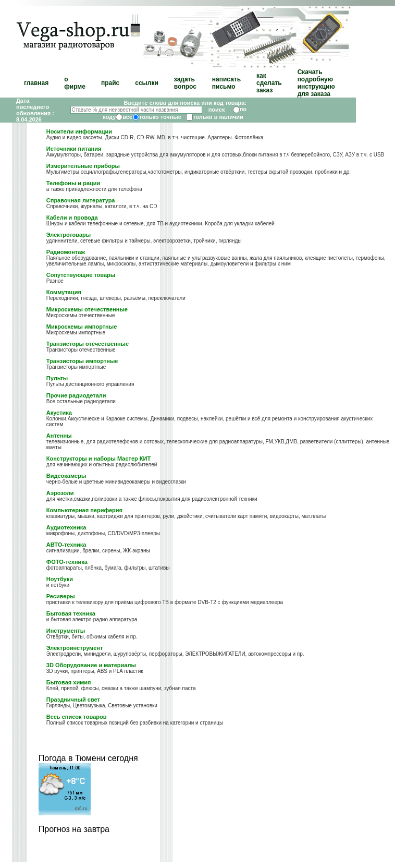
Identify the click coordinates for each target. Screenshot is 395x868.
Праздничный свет (73, 700)
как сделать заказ (269, 83)
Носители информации (79, 131)
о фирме (75, 83)
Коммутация (64, 292)
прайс (110, 83)
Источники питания (74, 149)
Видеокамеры (66, 476)
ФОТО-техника (67, 562)
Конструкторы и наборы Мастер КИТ (98, 459)
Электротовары (69, 235)
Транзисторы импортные (82, 361)
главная (36, 83)
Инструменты (66, 631)
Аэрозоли (60, 493)
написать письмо (226, 83)
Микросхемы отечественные (87, 309)
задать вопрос (185, 83)
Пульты (57, 378)
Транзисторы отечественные (88, 344)
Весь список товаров (77, 717)
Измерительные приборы (83, 166)
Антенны (59, 436)
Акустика (59, 413)
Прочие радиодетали (76, 395)
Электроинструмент (75, 648)
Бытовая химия (69, 682)
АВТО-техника (66, 545)
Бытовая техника (71, 613)
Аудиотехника (66, 527)
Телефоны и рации (73, 183)
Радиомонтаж (66, 252)
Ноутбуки (60, 579)
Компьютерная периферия (84, 510)
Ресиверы (61, 596)
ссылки (147, 83)
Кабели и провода (72, 218)
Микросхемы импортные (82, 327)
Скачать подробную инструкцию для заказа (316, 83)
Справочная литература (81, 200)
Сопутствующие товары (81, 275)
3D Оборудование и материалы (91, 665)
